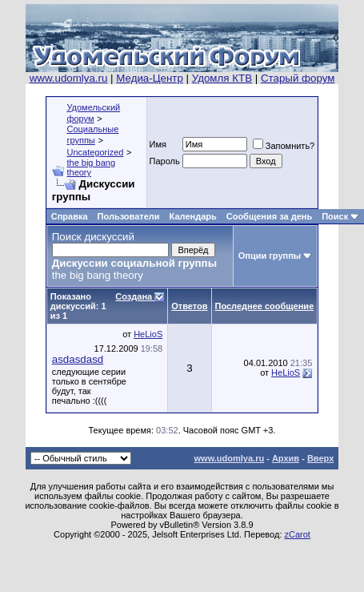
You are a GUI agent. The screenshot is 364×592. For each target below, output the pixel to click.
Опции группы (270, 256)
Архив (286, 458)
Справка (70, 216)
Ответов (189, 306)
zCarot (298, 534)
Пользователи (129, 216)
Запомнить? (284, 146)
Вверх (320, 458)
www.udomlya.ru (69, 78)
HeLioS (148, 334)
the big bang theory (91, 167)
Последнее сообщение (265, 306)
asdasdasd (78, 359)
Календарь (193, 216)
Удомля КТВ (222, 78)
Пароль (165, 161)
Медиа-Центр (150, 78)
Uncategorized (95, 152)
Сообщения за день (269, 216)
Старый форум (298, 78)
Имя (158, 144)
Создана (135, 296)
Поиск (335, 216)
